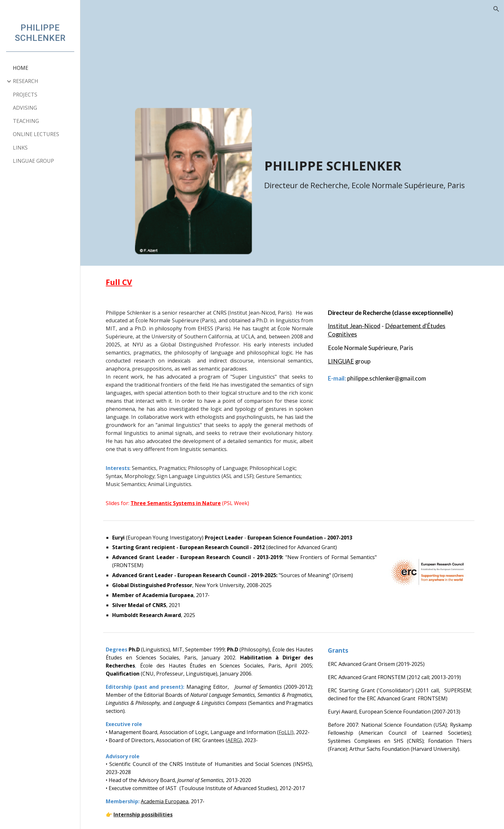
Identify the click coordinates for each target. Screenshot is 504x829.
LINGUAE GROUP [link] (33, 161)
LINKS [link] (20, 148)
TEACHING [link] (26, 121)
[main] (371, 156)
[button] (496, 9)
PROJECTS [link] (25, 95)
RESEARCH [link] (26, 81)
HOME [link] (21, 68)
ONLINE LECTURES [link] (36, 134)
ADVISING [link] (25, 108)
